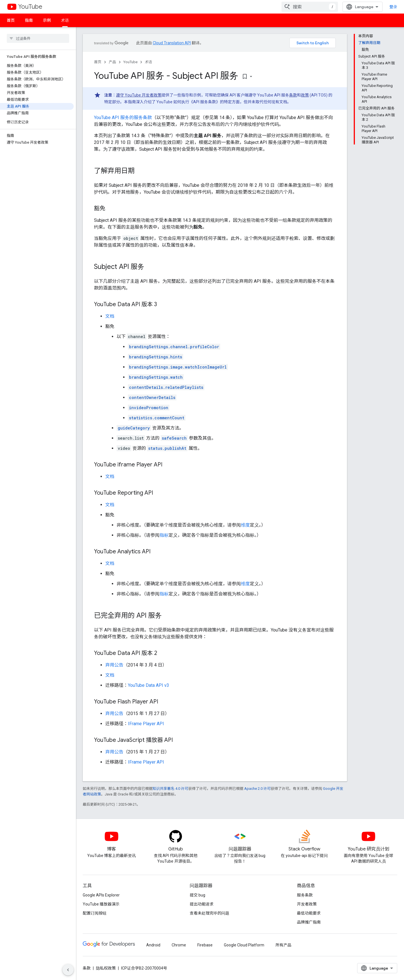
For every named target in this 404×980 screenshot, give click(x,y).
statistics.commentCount (157, 418)
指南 (29, 20)
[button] (37, 61)
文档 (110, 316)
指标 (164, 535)
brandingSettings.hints (156, 357)
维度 (245, 525)
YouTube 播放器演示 (101, 904)
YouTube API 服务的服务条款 (123, 118)
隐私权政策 (106, 968)
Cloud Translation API (172, 43)
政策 (305, 95)
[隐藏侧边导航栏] (68, 970)
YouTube (30, 7)
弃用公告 (114, 665)
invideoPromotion (149, 408)
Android (153, 945)
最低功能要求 (309, 913)
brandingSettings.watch (156, 377)
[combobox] (310, 7)
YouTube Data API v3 (149, 685)
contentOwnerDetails (152, 397)
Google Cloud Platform (244, 945)
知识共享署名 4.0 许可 (170, 789)
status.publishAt (167, 448)
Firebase (205, 945)
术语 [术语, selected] (65, 20)
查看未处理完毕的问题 (209, 913)
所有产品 (283, 945)
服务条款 (305, 895)
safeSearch (174, 438)
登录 (393, 7)
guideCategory (134, 428)
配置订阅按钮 (95, 913)
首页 (11, 20)
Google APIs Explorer (101, 895)
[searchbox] (38, 38)
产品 (112, 62)
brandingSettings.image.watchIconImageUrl (178, 367)
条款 (293, 95)
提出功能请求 (202, 904)
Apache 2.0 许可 (257, 789)
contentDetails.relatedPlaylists (166, 387)
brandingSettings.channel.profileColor (174, 347)
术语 (149, 62)
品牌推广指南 (309, 922)
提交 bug (197, 895)
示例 (47, 20)
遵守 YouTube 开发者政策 (139, 95)
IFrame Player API (146, 724)
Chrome (179, 945)
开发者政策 (307, 904)
